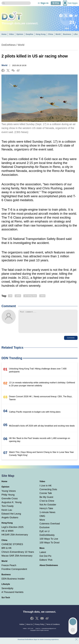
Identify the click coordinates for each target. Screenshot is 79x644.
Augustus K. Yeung (11, 506)
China (51, 34)
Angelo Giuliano (10, 521)
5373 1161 (31, 632)
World (58, 34)
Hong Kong (41, 34)
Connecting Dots (48, 493)
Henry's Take (46, 512)
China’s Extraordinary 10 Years (18, 556)
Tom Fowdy (7, 510)
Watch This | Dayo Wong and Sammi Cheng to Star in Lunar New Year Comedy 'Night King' (41, 458)
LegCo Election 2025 (12, 531)
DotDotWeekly (47, 539)
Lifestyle (6, 588)
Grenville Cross (10, 502)
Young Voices (9, 495)
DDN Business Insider (13, 583)
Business (67, 34)
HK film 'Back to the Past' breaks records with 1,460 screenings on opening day (40, 444)
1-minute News (47, 516)
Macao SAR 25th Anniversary (17, 560)
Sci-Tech (6, 601)
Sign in (45, 3)
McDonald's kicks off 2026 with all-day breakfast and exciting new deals (42, 430)
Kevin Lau (7, 514)
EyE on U (45, 535)
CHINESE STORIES (12, 548)
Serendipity (7, 592)
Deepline (29, 34)
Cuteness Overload (50, 527)
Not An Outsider (48, 508)
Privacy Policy (39, 628)
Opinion (20, 34)
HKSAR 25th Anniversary (15, 538)
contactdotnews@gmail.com (49, 632)
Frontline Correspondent (14, 573)
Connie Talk (46, 497)
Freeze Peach (9, 569)
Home (4, 34)
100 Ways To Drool (49, 546)
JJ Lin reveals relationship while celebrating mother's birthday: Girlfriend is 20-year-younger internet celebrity (42, 388)
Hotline (22, 628)
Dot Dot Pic (46, 560)
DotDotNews (8, 45)
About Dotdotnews (49, 569)
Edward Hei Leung (11, 518)
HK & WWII (7, 535)
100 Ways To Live (49, 543)
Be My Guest (46, 501)
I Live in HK (46, 489)
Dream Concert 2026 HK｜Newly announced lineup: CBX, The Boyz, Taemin (41, 402)
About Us (29, 628)
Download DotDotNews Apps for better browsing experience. (38, 639)
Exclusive (45, 531)
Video (11, 34)
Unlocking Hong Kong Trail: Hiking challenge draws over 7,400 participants (38, 374)
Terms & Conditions (53, 628)
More (42, 524)
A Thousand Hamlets (12, 596)
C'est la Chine (47, 505)
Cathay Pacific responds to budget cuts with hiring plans (35, 416)
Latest (43, 556)
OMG (42, 520)
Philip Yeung (8, 499)
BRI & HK (6, 552)
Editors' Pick (46, 564)
